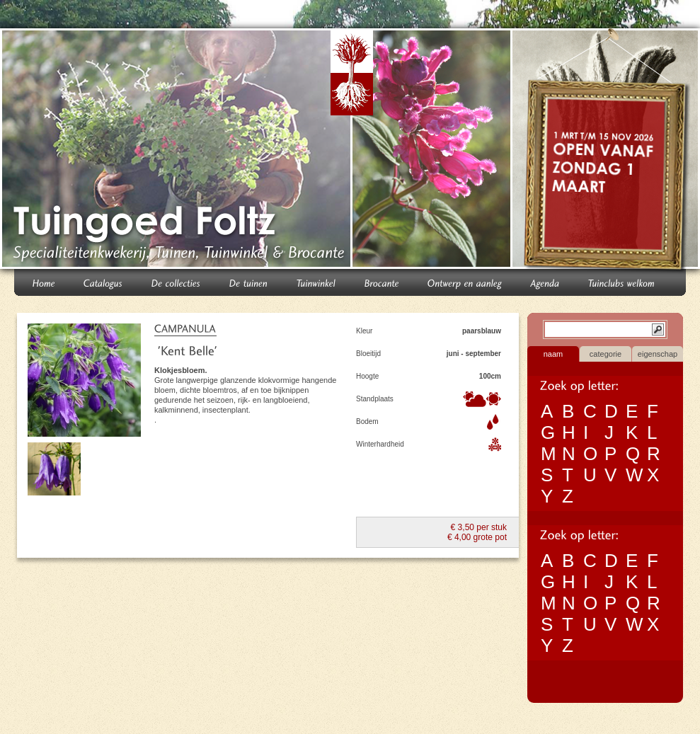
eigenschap (658, 354)
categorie (606, 354)
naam (553, 354)
